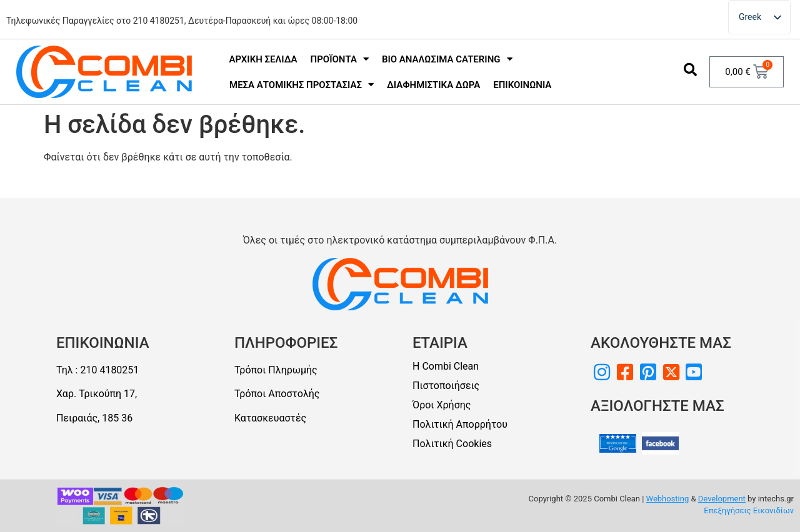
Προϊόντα (340, 59)
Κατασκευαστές (270, 418)
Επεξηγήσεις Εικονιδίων (749, 510)
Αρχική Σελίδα (263, 59)
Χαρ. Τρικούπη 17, (97, 394)
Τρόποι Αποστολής (277, 394)
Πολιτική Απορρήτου (460, 424)
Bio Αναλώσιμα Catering (447, 59)
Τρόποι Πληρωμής (276, 370)
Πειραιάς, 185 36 (94, 418)
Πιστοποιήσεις (446, 386)
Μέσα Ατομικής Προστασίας (302, 85)
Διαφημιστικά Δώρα (433, 85)
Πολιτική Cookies (452, 444)
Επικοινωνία (522, 85)
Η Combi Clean (446, 366)
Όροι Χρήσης (442, 405)
